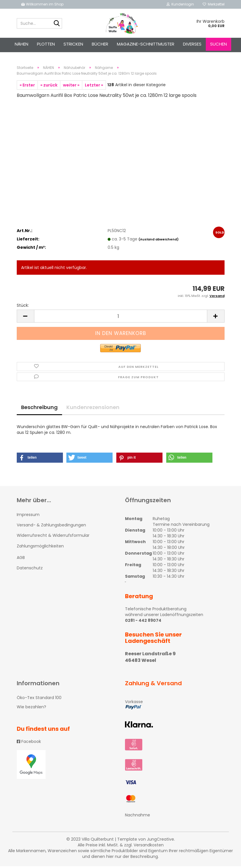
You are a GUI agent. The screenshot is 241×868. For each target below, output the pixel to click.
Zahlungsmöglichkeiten (40, 548)
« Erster (27, 87)
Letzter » (94, 87)
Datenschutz (30, 570)
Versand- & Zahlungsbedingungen (51, 527)
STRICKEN (73, 44)
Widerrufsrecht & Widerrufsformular (53, 537)
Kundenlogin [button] (180, 4)
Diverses (192, 44)
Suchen (218, 44)
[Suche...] (57, 24)
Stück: (23, 307)
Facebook (29, 743)
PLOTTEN (46, 44)
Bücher (100, 44)
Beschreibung (39, 409)
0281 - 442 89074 (143, 622)
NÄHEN (22, 44)
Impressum (28, 516)
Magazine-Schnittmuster (146, 44)
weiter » (71, 87)
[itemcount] (121, 318)
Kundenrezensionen (93, 409)
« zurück (49, 87)
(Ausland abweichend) (159, 241)
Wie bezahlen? (31, 709)
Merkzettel (214, 4)
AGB (21, 559)
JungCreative (160, 841)
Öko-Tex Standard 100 (39, 699)
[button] (40, 459)
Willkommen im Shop (42, 4)
